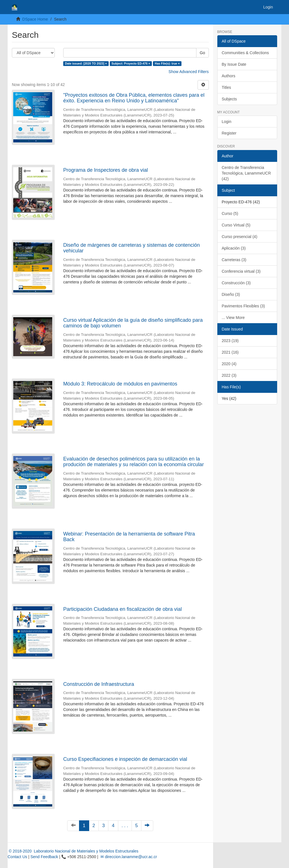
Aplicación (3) (234, 248)
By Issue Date (234, 64)
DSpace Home (35, 19)
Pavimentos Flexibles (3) (243, 306)
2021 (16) (230, 352)
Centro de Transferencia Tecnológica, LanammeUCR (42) (246, 173)
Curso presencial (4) (240, 237)
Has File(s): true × (167, 63)
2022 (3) (229, 375)
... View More (233, 318)
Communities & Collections (245, 53)
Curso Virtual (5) (236, 225)
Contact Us (17, 857)
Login (227, 122)
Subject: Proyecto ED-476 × (131, 63)
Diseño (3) (231, 294)
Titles (226, 87)
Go (202, 53)
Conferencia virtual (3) (241, 271)
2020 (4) (229, 364)
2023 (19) (230, 341)
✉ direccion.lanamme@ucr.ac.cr (128, 857)
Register (229, 133)
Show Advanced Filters (189, 72)
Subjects (229, 99)
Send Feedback (44, 857)
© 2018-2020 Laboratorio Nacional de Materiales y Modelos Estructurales (73, 851)
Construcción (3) (236, 283)
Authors (229, 76)
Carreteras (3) (234, 260)
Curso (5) (230, 213)
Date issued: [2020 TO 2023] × (86, 63)
